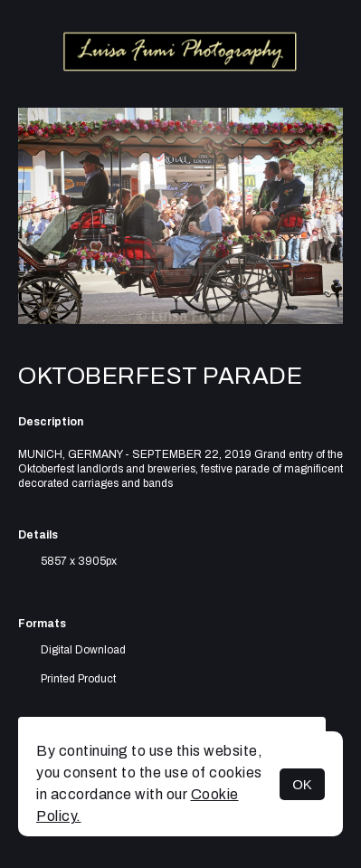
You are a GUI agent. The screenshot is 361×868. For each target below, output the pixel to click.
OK (302, 784)
